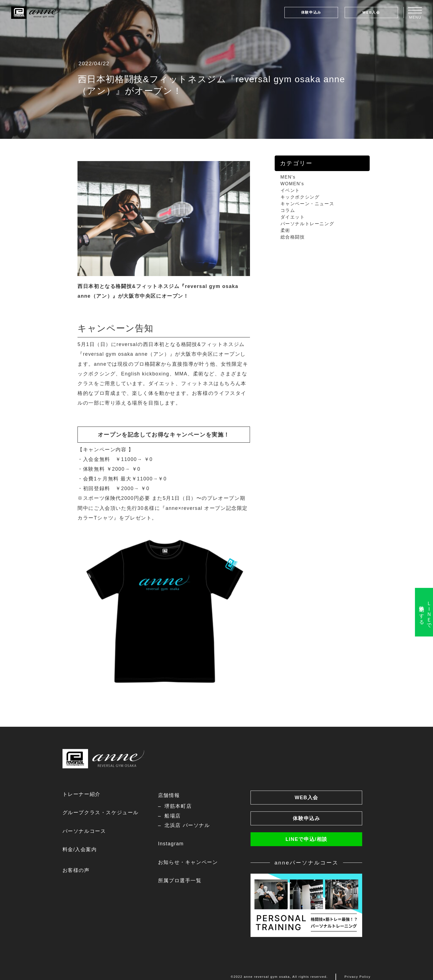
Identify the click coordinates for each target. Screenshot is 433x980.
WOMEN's (292, 184)
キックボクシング (300, 197)
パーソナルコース (84, 831)
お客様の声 (76, 870)
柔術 (285, 230)
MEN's (288, 177)
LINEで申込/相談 (306, 839)
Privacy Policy (357, 977)
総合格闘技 (293, 237)
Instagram (171, 844)
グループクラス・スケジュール (101, 813)
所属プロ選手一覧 (180, 881)
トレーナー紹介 (82, 794)
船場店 (173, 816)
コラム (288, 210)
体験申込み (311, 12)
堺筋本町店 (178, 806)
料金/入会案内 (80, 849)
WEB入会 (371, 12)
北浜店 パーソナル (187, 825)
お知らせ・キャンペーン (188, 862)
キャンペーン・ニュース (307, 204)
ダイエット (293, 217)
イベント (290, 190)
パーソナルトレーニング (307, 224)
